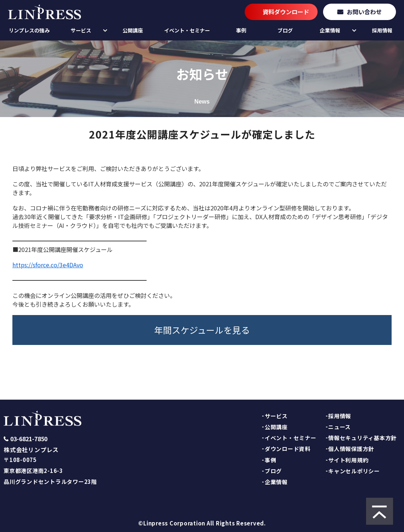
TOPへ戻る (299, 374)
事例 (241, 30)
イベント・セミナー (187, 30)
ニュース (339, 427)
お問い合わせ (364, 12)
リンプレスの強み (29, 30)
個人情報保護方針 (351, 449)
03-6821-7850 (29, 439)
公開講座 (133, 30)
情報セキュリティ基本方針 (362, 438)
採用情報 (382, 30)
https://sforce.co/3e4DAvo (48, 265)
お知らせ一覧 (105, 374)
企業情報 (330, 30)
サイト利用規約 (348, 460)
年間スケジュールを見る (202, 330)
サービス (81, 30)
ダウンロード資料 (288, 449)
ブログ (285, 30)
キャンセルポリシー (354, 471)
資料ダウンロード (286, 12)
